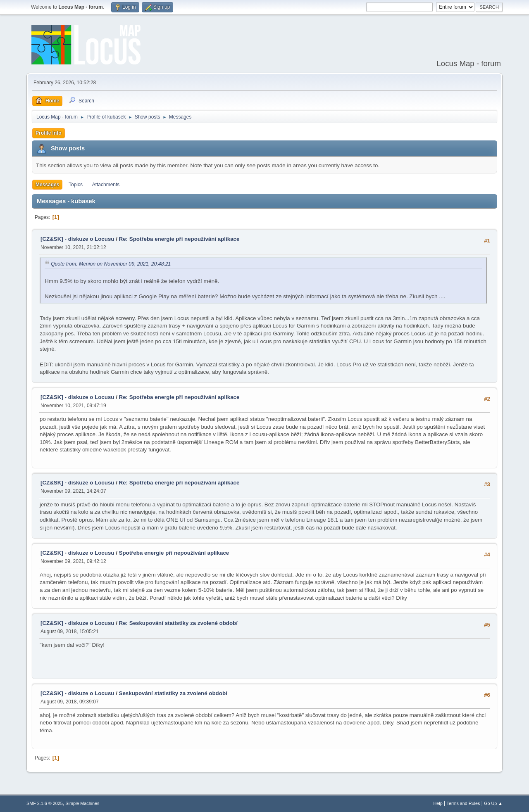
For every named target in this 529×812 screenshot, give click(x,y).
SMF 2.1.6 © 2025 (45, 803)
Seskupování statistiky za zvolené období (173, 693)
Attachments (106, 185)
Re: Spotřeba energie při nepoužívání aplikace (179, 239)
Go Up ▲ (493, 803)
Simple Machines (82, 803)
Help (438, 803)
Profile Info (49, 133)
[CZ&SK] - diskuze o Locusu (77, 239)
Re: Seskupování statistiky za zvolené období (178, 623)
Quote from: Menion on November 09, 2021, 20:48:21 (111, 264)
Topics (76, 185)
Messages (47, 185)
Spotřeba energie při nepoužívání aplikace (174, 553)
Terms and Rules (463, 803)
